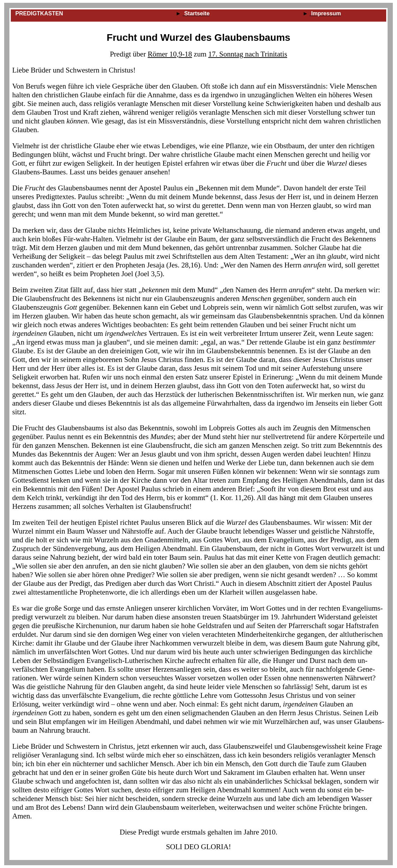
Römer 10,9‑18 (170, 54)
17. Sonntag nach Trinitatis (247, 54)
